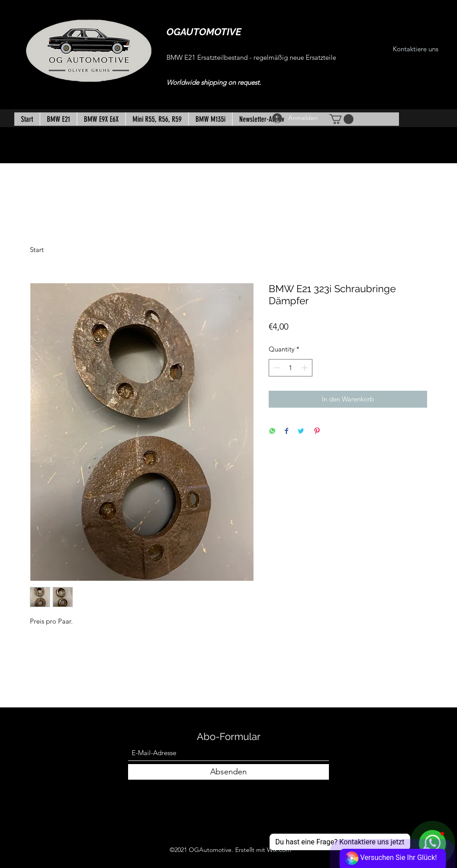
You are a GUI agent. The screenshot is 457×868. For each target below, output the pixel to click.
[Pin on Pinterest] (317, 432)
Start (37, 250)
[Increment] (305, 368)
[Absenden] (228, 772)
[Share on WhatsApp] (272, 432)
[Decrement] (276, 368)
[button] (341, 119)
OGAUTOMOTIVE (204, 32)
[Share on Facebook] (287, 432)
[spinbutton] (291, 368)
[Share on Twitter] (301, 432)
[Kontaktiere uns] (415, 49)
